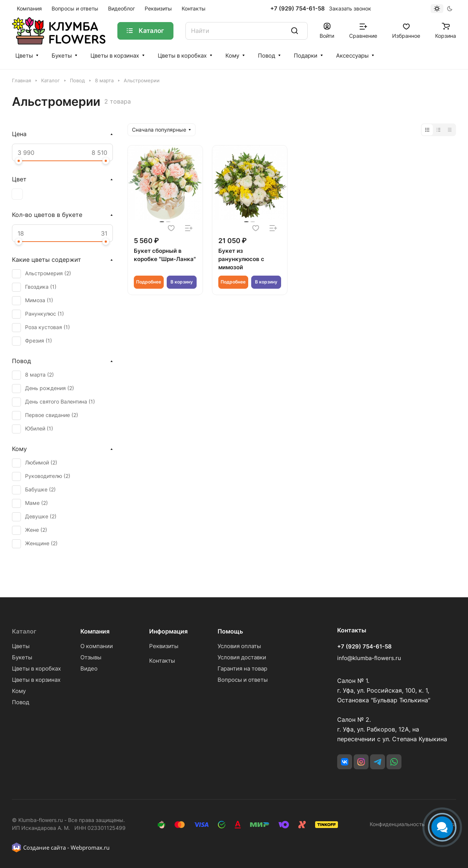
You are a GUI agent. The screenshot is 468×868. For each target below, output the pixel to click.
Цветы (24, 56)
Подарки (306, 56)
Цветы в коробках (182, 56)
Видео (89, 668)
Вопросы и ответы (243, 680)
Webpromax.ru (90, 847)
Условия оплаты (239, 646)
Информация (168, 631)
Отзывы (91, 657)
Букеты (62, 56)
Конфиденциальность (397, 824)
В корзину (182, 282)
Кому (232, 56)
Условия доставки (242, 657)
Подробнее (149, 282)
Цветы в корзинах (115, 56)
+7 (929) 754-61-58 (298, 9)
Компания (95, 631)
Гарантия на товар (242, 668)
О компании (97, 646)
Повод (267, 56)
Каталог (24, 631)
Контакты (162, 661)
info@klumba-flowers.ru (369, 658)
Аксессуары (352, 56)
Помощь (230, 631)
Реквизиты (164, 646)
